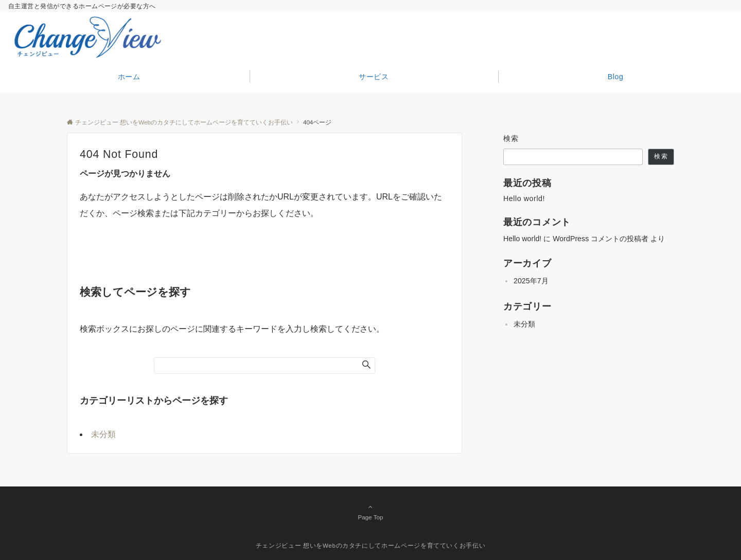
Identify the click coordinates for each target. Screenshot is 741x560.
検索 (511, 138)
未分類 (103, 434)
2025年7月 (531, 281)
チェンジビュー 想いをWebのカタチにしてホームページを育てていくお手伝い (371, 545)
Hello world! (524, 198)
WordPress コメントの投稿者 (601, 239)
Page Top (370, 512)
